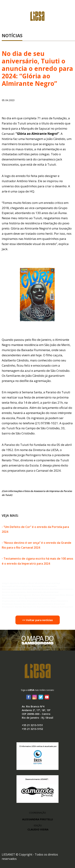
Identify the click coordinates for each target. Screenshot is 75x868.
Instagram (35, 697)
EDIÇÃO (38, 828)
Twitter (41, 697)
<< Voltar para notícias (37, 620)
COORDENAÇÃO (37, 813)
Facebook (29, 697)
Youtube (47, 697)
